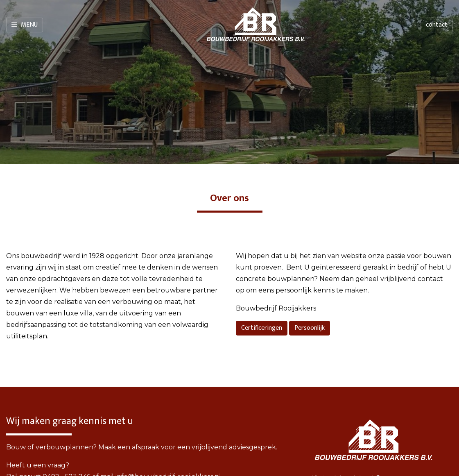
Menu (25, 25)
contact (437, 25)
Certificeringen (262, 328)
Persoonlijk (310, 328)
